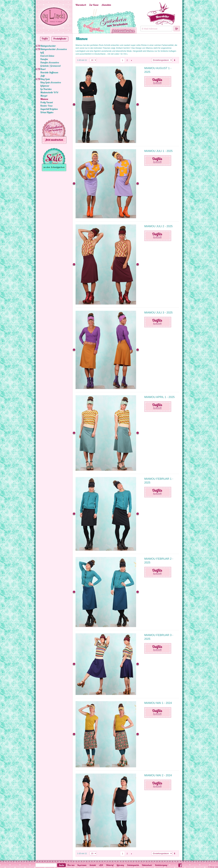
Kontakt (93, 865)
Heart (43, 69)
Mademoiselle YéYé (49, 92)
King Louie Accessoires (51, 82)
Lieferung (120, 865)
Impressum (82, 865)
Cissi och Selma (47, 56)
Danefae (44, 59)
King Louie (45, 79)
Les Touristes (46, 89)
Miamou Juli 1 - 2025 (158, 151)
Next (142, 21)
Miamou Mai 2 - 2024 (158, 775)
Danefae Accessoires (50, 62)
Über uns (71, 865)
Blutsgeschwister (48, 46)
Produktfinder (60, 39)
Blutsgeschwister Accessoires (54, 49)
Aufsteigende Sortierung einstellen (175, 60)
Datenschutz (147, 865)
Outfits (45, 39)
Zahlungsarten (133, 865)
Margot (44, 96)
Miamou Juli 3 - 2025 (158, 313)
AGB (101, 865)
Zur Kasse (94, 5)
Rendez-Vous (46, 106)
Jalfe (43, 76)
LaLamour (45, 86)
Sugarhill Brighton (49, 109)
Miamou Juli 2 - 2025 (158, 226)
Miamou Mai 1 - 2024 (158, 703)
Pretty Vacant (47, 102)
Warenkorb (81, 5)
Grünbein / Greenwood (50, 66)
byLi (42, 52)
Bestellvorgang (161, 865)
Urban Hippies (47, 112)
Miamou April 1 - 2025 (159, 397)
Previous (71, 21)
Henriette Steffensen (49, 72)
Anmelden (106, 5)
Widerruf (110, 865)
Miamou (44, 99)
